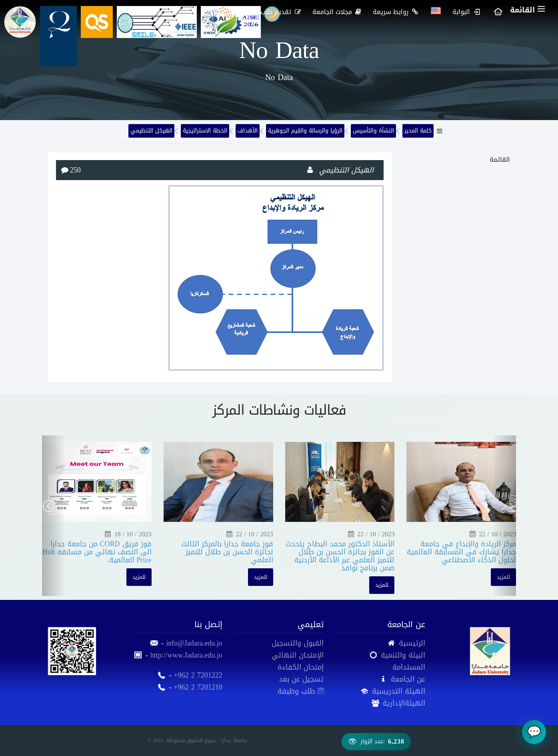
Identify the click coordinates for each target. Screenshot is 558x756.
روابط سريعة (396, 12)
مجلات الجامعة (338, 12)
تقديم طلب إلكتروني (268, 12)
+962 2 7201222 (198, 675)
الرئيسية (412, 643)
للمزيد (139, 577)
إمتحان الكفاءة (301, 667)
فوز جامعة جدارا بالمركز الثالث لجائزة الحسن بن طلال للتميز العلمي (227, 552)
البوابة (467, 12)
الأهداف (248, 131)
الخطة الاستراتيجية (205, 131)
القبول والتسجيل (298, 643)
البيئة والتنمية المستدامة (403, 661)
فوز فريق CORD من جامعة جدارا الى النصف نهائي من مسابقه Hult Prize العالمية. (97, 552)
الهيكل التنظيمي (151, 131)
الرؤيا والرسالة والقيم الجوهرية (305, 131)
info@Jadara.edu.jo (194, 643)
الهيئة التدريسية (399, 691)
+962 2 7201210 (198, 687)
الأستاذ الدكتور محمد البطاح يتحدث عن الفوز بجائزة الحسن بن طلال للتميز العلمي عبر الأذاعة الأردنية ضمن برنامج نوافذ (340, 556)
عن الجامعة (408, 679)
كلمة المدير (418, 131)
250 (75, 170)
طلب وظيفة (301, 691)
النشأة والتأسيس (373, 131)
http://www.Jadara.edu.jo (186, 655)
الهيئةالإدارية (404, 703)
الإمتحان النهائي (298, 655)
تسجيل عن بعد (301, 679)
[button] (54, 515)
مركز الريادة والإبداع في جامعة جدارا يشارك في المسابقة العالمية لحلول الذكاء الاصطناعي (461, 552)
